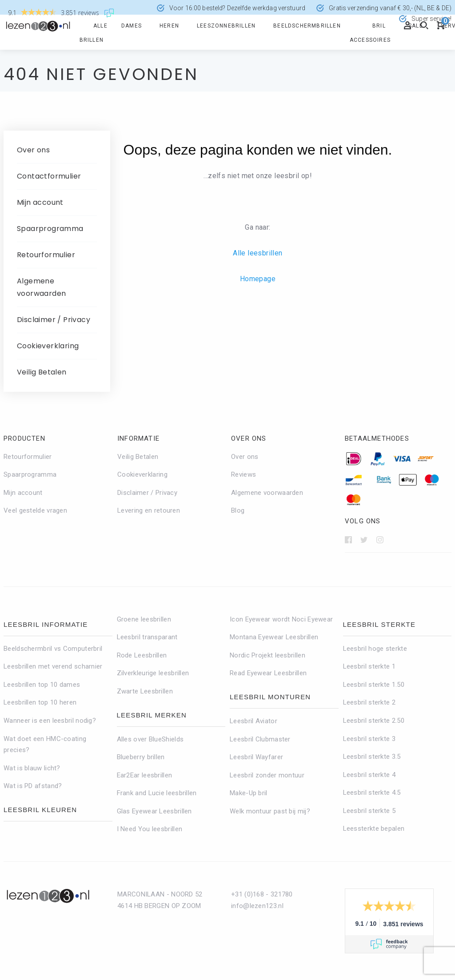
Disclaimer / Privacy (54, 320)
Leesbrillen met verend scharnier (53, 666)
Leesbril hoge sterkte (375, 649)
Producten (24, 438)
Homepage (258, 279)
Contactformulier (49, 176)
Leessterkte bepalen (374, 829)
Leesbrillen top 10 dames (42, 685)
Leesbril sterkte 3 (369, 739)
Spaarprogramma (50, 229)
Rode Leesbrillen (142, 655)
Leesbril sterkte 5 (369, 811)
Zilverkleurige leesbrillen (153, 673)
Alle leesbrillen (257, 253)
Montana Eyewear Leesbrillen (274, 637)
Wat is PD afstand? (33, 786)
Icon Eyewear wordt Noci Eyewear (281, 619)
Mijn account (40, 202)
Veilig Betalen (42, 372)
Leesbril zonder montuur (267, 775)
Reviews (243, 474)
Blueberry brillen (141, 757)
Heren (169, 26)
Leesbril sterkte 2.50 (374, 721)
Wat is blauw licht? (32, 768)
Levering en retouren (149, 510)
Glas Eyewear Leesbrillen (154, 811)
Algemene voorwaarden (41, 287)
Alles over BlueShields (150, 739)
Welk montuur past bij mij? (270, 811)
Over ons (33, 150)
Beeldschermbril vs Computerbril (53, 649)
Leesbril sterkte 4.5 (372, 793)
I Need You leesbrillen (150, 829)
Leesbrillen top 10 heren (40, 702)
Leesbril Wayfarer (256, 757)
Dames (132, 26)
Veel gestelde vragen (35, 510)
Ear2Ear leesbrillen (145, 775)
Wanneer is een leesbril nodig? (50, 721)
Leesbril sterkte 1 (369, 666)
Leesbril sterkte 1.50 (374, 685)
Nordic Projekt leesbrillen (267, 655)
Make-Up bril (249, 793)
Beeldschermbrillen (307, 26)
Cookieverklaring (48, 346)
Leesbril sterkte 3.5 (372, 757)
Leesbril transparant (147, 637)
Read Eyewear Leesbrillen (268, 673)
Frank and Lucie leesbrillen (157, 793)
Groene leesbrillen (144, 619)
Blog (238, 510)
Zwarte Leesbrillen (145, 691)
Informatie (138, 438)
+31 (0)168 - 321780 (262, 894)
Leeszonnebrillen (226, 26)
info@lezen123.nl (257, 906)
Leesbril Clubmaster (260, 739)
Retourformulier (46, 255)
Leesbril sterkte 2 (369, 702)
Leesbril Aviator (253, 721)
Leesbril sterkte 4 (369, 775)
